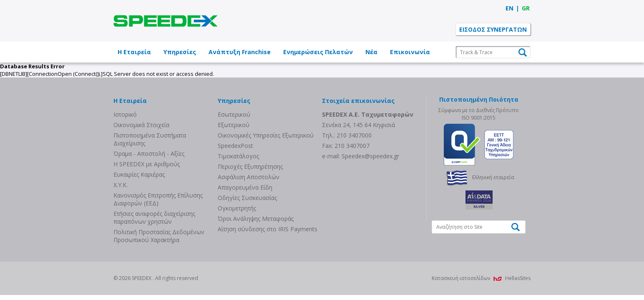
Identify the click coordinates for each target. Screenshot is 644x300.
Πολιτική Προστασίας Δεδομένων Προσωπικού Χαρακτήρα (159, 236)
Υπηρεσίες (180, 52)
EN (509, 8)
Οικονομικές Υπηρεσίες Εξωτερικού (266, 135)
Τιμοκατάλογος (238, 156)
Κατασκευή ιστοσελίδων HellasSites (481, 278)
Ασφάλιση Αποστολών (249, 177)
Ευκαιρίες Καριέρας (139, 174)
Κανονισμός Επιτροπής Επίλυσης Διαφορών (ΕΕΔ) (158, 199)
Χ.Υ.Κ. (121, 185)
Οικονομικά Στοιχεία (141, 125)
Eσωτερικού (234, 114)
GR (526, 8)
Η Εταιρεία (134, 52)
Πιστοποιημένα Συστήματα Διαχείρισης (150, 139)
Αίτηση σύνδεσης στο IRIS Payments (268, 229)
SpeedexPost (235, 146)
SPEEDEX (166, 21)
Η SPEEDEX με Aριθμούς (147, 164)
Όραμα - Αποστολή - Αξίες (149, 154)
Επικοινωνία (410, 52)
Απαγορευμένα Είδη (245, 187)
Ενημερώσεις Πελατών (318, 52)
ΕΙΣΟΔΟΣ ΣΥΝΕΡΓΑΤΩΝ (493, 29)
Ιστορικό (125, 114)
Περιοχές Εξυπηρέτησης (250, 166)
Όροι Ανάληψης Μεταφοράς (256, 219)
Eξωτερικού (234, 125)
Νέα (371, 52)
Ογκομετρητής (237, 208)
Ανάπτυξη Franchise (240, 52)
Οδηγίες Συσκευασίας (247, 198)
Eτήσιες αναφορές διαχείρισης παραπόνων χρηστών (154, 217)
